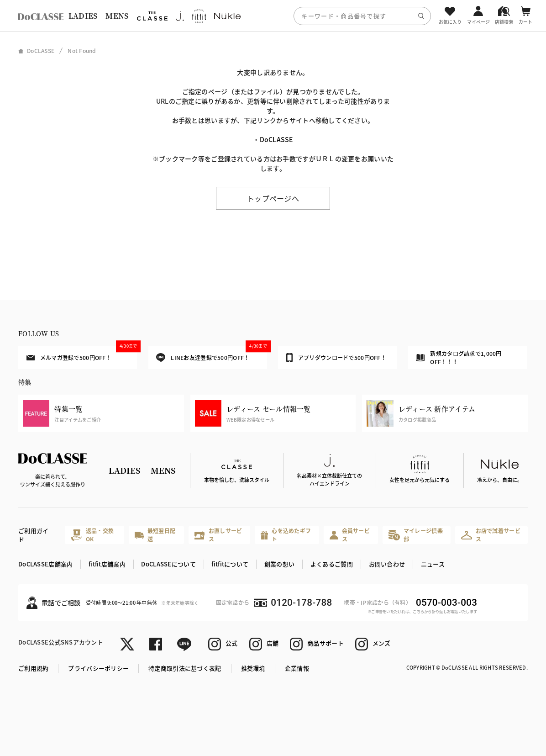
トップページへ (273, 198)
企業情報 (297, 668)
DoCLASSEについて (168, 564)
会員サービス (350, 535)
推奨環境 (253, 668)
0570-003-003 (446, 603)
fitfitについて (230, 564)
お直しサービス (218, 535)
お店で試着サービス (491, 535)
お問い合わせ (387, 564)
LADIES (83, 16)
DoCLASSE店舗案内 (45, 564)
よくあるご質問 (332, 564)
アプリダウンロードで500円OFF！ (336, 358)
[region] (273, 16)
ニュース (433, 564)
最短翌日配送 (155, 535)
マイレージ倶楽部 (415, 535)
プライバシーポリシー (98, 668)
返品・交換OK (92, 535)
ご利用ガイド (33, 535)
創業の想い (279, 564)
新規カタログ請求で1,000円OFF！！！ (459, 357)
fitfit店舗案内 (107, 564)
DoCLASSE (276, 139)
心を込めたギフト (286, 535)
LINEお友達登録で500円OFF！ (212, 354)
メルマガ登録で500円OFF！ (82, 354)
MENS (117, 16)
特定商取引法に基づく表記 (185, 668)
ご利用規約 (33, 668)
